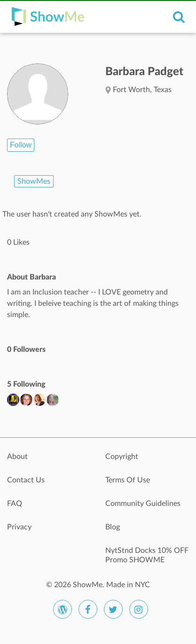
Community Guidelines (143, 504)
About (17, 457)
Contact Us (26, 480)
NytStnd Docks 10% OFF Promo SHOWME (147, 555)
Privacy (19, 527)
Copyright (122, 457)
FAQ (15, 504)
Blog (113, 527)
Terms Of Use (128, 480)
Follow (21, 145)
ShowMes (34, 181)
